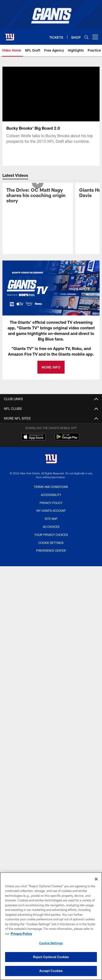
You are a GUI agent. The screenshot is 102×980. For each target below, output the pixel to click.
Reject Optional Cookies (51, 957)
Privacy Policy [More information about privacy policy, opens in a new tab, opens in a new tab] (21, 934)
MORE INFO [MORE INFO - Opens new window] (51, 367)
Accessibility (51, 495)
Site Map (51, 519)
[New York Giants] (51, 459)
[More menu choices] (95, 37)
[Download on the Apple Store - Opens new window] (34, 437)
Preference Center (51, 550)
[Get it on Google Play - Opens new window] (67, 439)
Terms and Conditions (51, 487)
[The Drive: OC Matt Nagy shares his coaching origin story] (38, 196)
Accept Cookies (51, 971)
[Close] (96, 879)
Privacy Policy (51, 503)
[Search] (86, 37)
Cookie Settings (51, 543)
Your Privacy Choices (51, 535)
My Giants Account (51, 511)
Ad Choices (51, 527)
